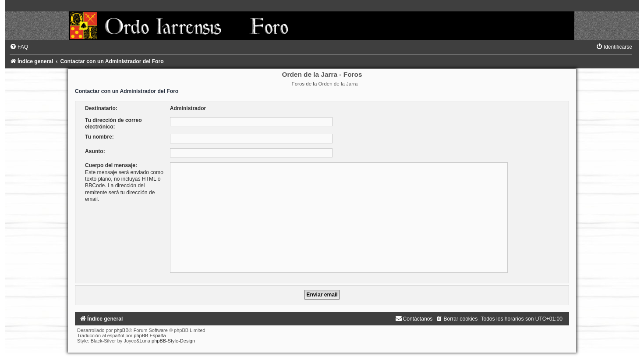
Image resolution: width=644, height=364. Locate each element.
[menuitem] (19, 47)
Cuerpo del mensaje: (111, 165)
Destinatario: (101, 108)
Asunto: (95, 151)
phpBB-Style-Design (173, 341)
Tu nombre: (99, 137)
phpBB (121, 330)
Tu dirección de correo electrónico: (113, 123)
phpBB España (150, 335)
